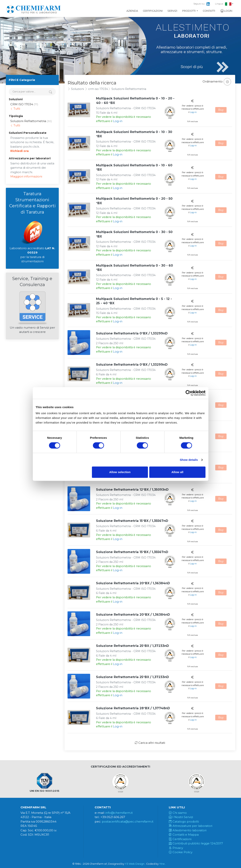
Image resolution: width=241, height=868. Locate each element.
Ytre (162, 864)
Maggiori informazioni (26, 176)
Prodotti (189, 11)
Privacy (176, 848)
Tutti (15, 109)
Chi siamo (178, 813)
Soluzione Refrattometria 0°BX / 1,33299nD (132, 333)
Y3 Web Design (135, 864)
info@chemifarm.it (119, 813)
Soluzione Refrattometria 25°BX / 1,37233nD (133, 646)
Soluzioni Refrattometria (129, 89)
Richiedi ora (20, 151)
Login (226, 11)
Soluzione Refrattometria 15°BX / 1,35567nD (132, 521)
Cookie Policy (181, 852)
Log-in (118, 121)
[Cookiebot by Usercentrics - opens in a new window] (188, 393)
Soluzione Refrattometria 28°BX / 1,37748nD (133, 708)
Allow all (177, 472)
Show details (189, 460)
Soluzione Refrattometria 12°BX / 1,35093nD (132, 490)
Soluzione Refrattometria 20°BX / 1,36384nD (133, 583)
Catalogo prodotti (184, 821)
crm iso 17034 (98, 89)
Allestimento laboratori (188, 830)
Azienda (132, 11)
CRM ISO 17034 (22, 104)
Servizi (172, 11)
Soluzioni (77, 89)
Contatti (209, 11)
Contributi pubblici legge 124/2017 (196, 843)
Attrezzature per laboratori (191, 826)
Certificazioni (153, 11)
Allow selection (120, 472)
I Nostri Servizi (181, 817)
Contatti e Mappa (184, 835)
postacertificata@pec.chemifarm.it (128, 821)
